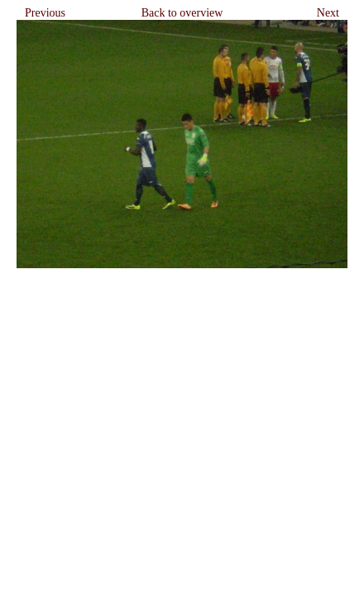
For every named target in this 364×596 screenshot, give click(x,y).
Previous (45, 13)
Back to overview (182, 13)
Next (328, 13)
